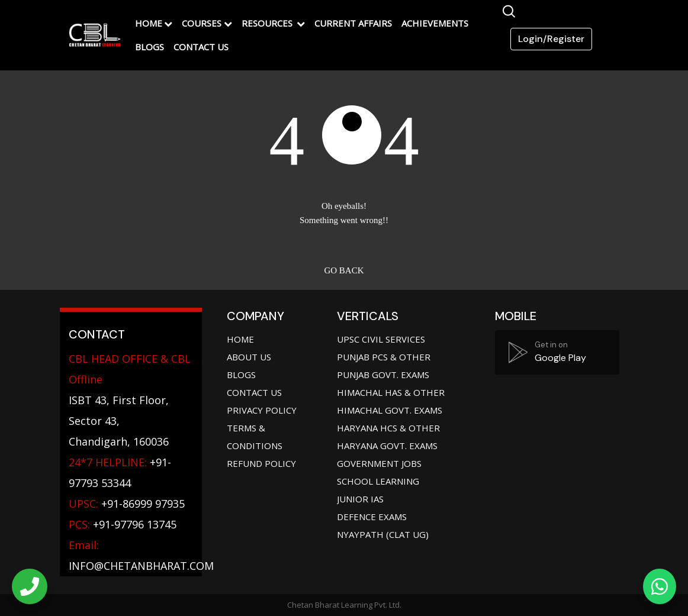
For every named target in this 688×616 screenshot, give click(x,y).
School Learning (378, 481)
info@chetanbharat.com (141, 566)
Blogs (150, 47)
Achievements (435, 23)
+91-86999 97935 (127, 504)
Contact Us (201, 47)
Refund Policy (261, 463)
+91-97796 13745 (123, 524)
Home (149, 23)
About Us (249, 357)
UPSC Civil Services (381, 339)
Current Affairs (353, 23)
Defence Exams (372, 517)
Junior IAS (360, 499)
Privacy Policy (262, 410)
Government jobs (379, 463)
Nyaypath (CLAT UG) (383, 534)
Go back (344, 270)
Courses (202, 23)
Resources (268, 23)
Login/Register (551, 39)
